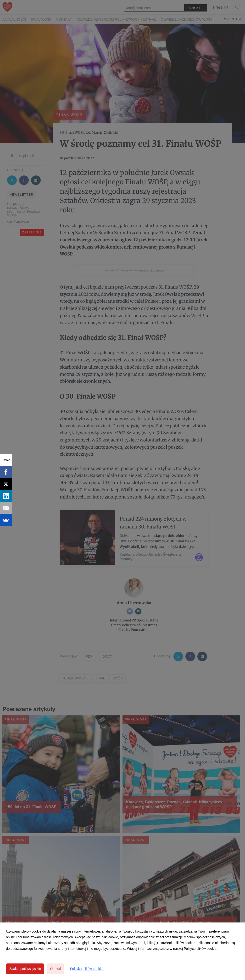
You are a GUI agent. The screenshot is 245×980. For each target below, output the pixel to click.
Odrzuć (55, 969)
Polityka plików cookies (87, 969)
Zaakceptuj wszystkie (25, 969)
